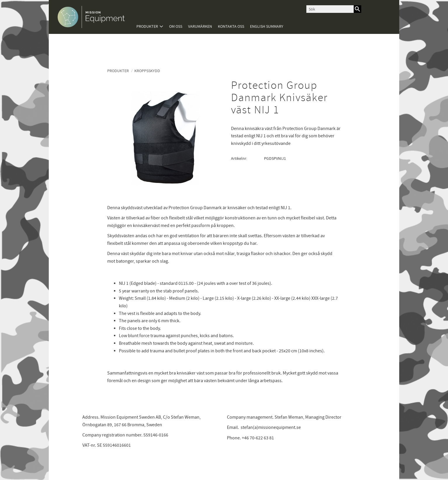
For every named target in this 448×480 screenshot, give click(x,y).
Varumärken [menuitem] (200, 26)
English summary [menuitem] (267, 26)
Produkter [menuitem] (147, 26)
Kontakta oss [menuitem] (231, 26)
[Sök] (357, 9)
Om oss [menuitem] (176, 26)
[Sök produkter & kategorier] (330, 9)
